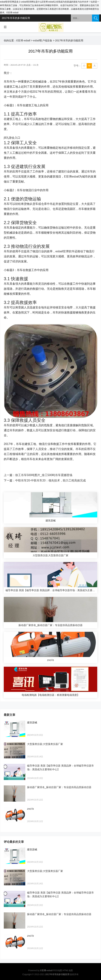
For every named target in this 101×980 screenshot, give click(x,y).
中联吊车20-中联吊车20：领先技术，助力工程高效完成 (50, 480)
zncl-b (30, 809)
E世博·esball (23, 40)
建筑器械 (32, 722)
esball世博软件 (65, 251)
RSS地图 (58, 970)
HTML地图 (68, 970)
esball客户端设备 (43, 40)
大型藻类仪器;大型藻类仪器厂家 (45, 744)
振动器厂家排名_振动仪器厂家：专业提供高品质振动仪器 (59, 787)
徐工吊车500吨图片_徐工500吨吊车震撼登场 (44, 475)
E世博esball (72, 177)
